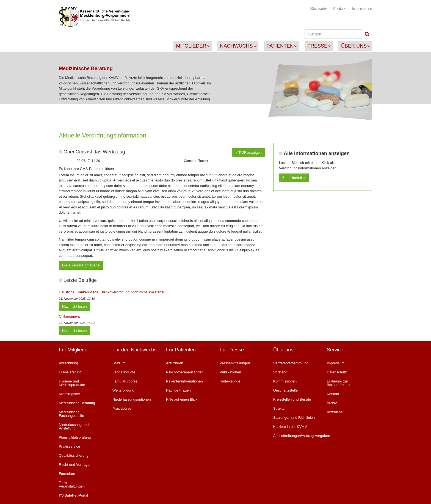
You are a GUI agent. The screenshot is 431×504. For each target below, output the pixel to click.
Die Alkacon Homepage (81, 265)
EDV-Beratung (70, 372)
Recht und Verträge (74, 465)
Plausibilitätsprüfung (75, 437)
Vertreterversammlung (291, 363)
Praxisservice (69, 446)
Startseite (319, 8)
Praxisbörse (122, 408)
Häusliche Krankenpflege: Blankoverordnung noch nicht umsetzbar (112, 292)
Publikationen (230, 372)
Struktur (280, 408)
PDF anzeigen (248, 152)
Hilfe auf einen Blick (182, 399)
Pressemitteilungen (235, 363)
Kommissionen (285, 381)
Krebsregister (69, 394)
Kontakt (340, 8)
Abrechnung (68, 363)
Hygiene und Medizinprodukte (72, 383)
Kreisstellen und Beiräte (292, 399)
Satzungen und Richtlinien (294, 418)
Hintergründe (230, 381)
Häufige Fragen (178, 390)
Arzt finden (175, 363)
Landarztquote (124, 372)
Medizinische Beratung (77, 403)
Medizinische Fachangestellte (71, 414)
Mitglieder (191, 46)
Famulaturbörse (125, 381)
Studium (119, 363)
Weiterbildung (123, 390)
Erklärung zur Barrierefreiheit (339, 383)
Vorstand (280, 372)
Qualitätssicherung (74, 455)
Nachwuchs (237, 46)
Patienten (280, 46)
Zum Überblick (294, 178)
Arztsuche (335, 412)
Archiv (332, 403)
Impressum (362, 8)
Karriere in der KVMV (290, 427)
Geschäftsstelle (285, 390)
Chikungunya (69, 316)
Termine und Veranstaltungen (72, 484)
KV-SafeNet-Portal (73, 495)
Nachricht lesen (74, 306)
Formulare (67, 474)
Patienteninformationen (184, 381)
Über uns (354, 46)
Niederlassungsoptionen (132, 399)
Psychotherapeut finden (185, 372)
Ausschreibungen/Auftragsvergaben (296, 436)
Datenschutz (337, 372)
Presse (317, 46)
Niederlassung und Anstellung (74, 426)
